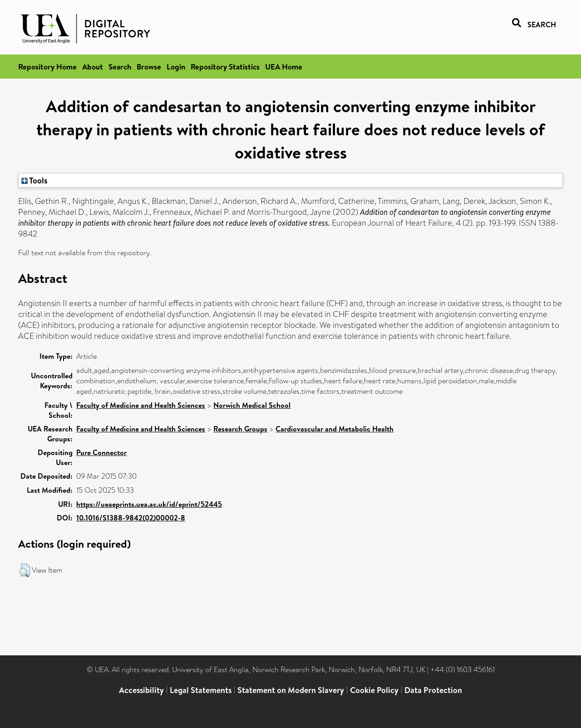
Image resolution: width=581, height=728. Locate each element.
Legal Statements (201, 690)
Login (176, 67)
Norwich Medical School (252, 405)
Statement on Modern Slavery (291, 690)
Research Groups (240, 429)
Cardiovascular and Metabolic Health (335, 429)
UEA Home (284, 67)
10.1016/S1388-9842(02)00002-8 (131, 518)
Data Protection (433, 690)
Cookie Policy (374, 690)
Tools (34, 180)
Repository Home (47, 67)
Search (120, 67)
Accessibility (141, 690)
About (93, 67)
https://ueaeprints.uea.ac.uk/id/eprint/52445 (149, 504)
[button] (25, 570)
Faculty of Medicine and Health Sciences (141, 405)
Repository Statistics (225, 67)
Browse (149, 67)
